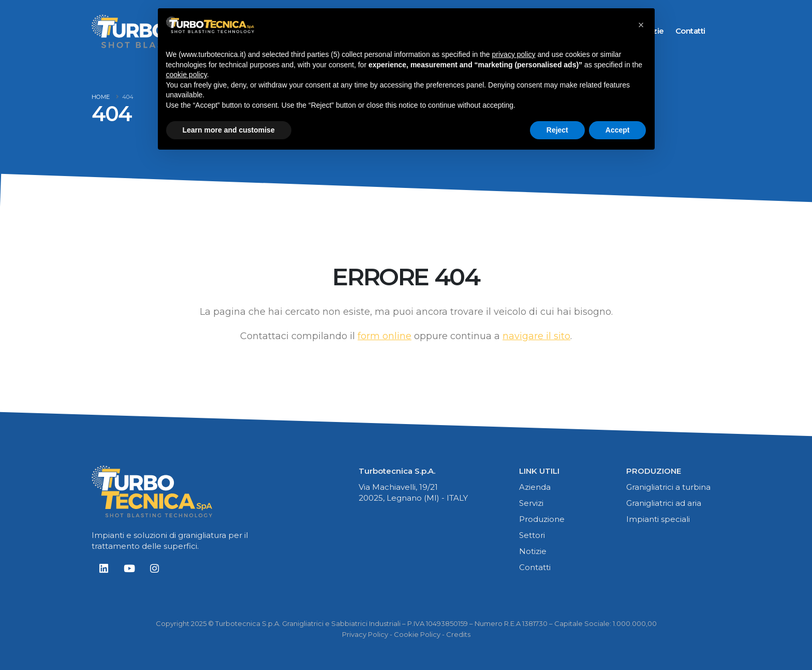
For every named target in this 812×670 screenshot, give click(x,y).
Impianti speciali (658, 519)
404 (128, 97)
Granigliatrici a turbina (668, 487)
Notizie (533, 551)
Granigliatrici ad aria (664, 503)
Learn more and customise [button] (229, 130)
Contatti (535, 567)
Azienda (535, 487)
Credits (458, 634)
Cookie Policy (417, 634)
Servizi (531, 503)
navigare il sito (536, 336)
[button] (641, 25)
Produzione (542, 519)
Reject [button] (557, 130)
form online (385, 336)
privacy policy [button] (514, 54)
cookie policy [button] (187, 75)
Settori (532, 535)
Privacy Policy (365, 634)
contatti (690, 31)
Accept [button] (618, 130)
